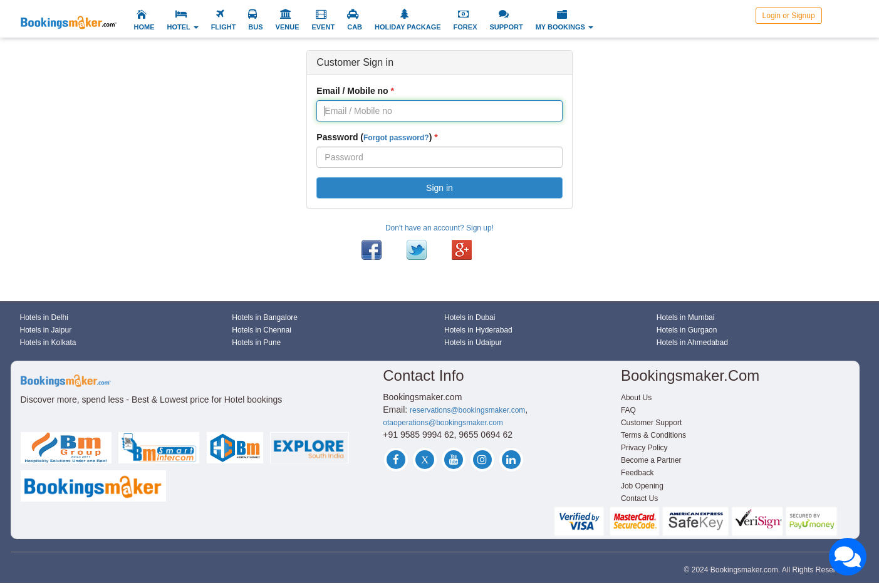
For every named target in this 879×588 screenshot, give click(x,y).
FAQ (628, 410)
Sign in (439, 188)
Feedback (637, 473)
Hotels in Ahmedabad (692, 343)
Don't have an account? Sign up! (439, 228)
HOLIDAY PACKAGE (408, 27)
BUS (255, 27)
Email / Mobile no (352, 91)
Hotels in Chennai (262, 330)
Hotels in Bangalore (265, 317)
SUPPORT (506, 27)
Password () (374, 137)
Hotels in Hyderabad (478, 330)
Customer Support (651, 423)
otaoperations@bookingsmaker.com (443, 423)
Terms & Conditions (653, 435)
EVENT (324, 27)
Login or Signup (789, 16)
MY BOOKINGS (564, 27)
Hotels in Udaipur (473, 343)
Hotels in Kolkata (48, 343)
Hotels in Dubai (470, 317)
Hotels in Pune (256, 343)
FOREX (466, 27)
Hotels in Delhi (44, 317)
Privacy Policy (644, 448)
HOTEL (183, 27)
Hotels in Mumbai (686, 317)
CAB (355, 27)
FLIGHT (224, 27)
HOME (144, 27)
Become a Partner (651, 460)
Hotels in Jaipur (46, 330)
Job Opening (642, 486)
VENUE (288, 27)
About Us (636, 398)
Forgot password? (396, 138)
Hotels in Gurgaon (687, 330)
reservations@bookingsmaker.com (467, 410)
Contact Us (639, 498)
